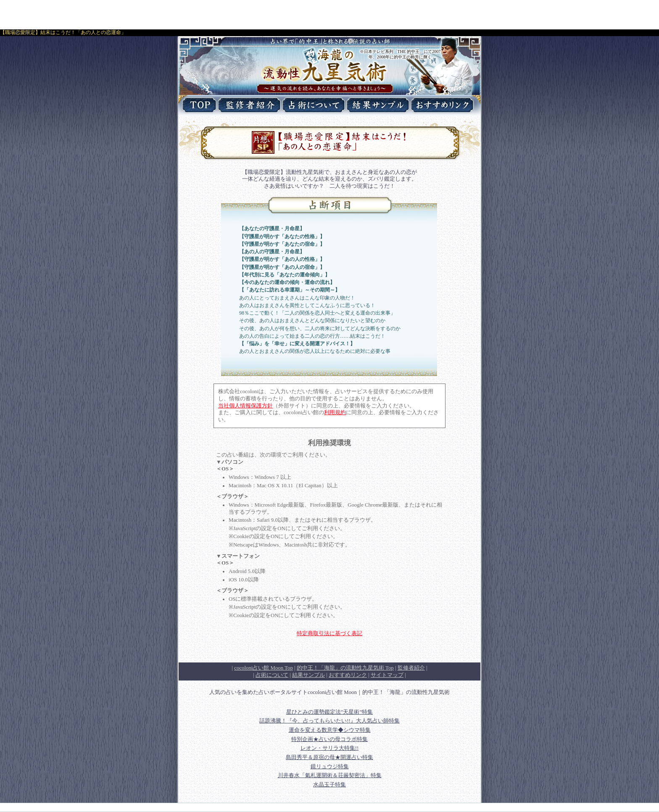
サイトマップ (387, 675)
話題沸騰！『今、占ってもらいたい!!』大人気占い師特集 (329, 721)
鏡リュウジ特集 (330, 767)
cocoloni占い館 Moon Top (264, 668)
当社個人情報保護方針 (245, 406)
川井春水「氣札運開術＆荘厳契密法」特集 (330, 775)
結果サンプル (308, 675)
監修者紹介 (411, 668)
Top (345, 668)
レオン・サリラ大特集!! (330, 748)
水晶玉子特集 (329, 785)
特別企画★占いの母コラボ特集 (329, 739)
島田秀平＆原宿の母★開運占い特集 (329, 757)
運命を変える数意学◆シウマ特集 (330, 730)
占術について (272, 675)
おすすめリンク (348, 675)
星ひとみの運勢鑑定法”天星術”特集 (329, 712)
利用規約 (335, 413)
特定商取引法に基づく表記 (329, 633)
